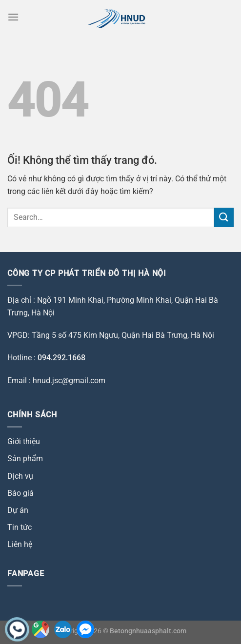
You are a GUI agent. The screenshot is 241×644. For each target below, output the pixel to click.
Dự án (18, 510)
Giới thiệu (24, 441)
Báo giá (20, 493)
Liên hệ (20, 544)
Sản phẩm (25, 459)
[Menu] (13, 17)
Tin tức (20, 527)
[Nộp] (224, 217)
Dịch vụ (20, 476)
